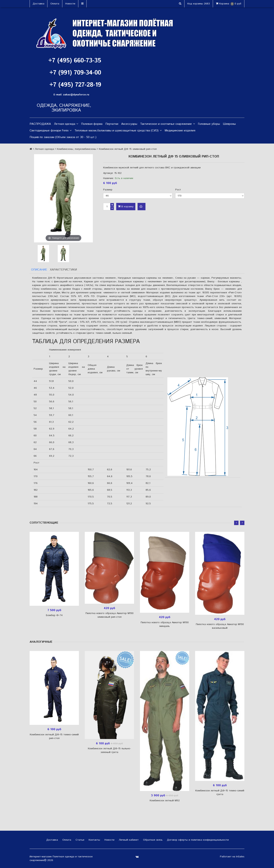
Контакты (94, 840)
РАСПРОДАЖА (40, 124)
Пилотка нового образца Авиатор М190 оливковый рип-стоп (110, 615)
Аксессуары (129, 124)
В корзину (126, 207)
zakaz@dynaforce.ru (76, 95)
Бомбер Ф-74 (54, 615)
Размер (108, 190)
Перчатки (112, 124)
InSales (240, 857)
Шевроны (229, 124)
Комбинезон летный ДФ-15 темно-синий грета (220, 792)
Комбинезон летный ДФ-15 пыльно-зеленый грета (109, 750)
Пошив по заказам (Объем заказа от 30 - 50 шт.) (63, 137)
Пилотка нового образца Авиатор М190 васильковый (220, 626)
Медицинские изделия (180, 131)
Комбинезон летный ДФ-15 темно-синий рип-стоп (54, 736)
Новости (70, 4)
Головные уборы (209, 124)
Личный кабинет (128, 840)
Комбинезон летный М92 (165, 801)
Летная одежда (66, 124)
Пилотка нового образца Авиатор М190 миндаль (165, 624)
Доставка (39, 4)
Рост (178, 190)
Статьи (79, 840)
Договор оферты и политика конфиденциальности (197, 840)
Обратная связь (152, 840)
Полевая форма (92, 124)
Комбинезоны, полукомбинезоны (76, 149)
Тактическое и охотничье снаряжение (167, 124)
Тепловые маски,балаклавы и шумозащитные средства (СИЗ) (118, 131)
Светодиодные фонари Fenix (51, 131)
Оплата (55, 4)
